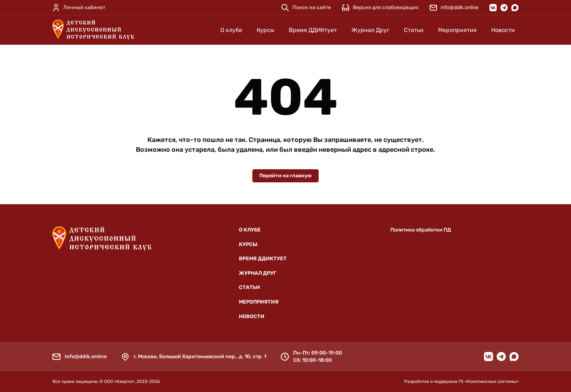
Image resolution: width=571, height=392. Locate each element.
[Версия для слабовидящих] (380, 8)
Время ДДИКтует (313, 30)
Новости (503, 30)
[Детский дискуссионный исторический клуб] (93, 30)
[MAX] (515, 8)
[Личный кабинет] (79, 8)
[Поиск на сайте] (306, 8)
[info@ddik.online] (454, 8)
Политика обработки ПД (421, 230)
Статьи (414, 30)
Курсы (265, 30)
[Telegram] (504, 8)
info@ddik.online (86, 357)
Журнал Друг (370, 30)
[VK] (493, 8)
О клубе (231, 30)
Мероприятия (457, 30)
